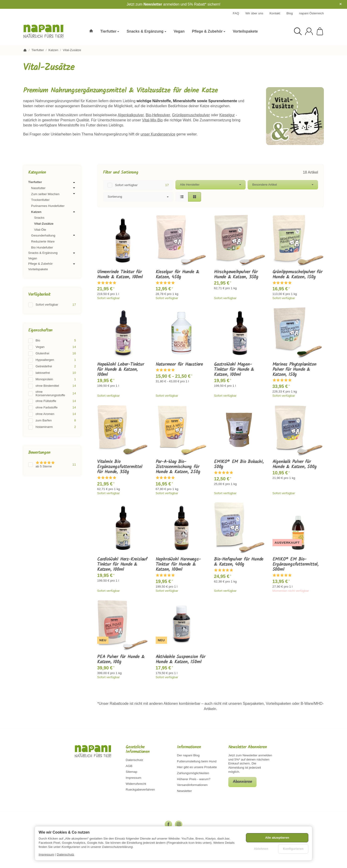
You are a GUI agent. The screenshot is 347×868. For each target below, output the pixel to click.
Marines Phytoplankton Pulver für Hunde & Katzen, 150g (294, 370)
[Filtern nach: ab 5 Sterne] (52, 465)
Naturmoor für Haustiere (179, 365)
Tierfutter (52, 182)
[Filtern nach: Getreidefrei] (52, 367)
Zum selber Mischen (54, 194)
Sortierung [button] (138, 197)
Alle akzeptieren (277, 838)
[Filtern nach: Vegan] (52, 347)
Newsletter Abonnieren (248, 747)
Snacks (39, 218)
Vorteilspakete (38, 269)
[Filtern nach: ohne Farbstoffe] (52, 408)
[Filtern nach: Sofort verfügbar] (138, 185)
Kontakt (275, 13)
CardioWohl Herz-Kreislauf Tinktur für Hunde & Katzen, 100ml (122, 564)
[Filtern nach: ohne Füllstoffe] (52, 401)
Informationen (189, 747)
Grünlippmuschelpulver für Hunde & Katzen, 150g (297, 275)
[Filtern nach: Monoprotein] (52, 380)
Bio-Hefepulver (158, 115)
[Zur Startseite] (46, 31)
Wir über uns (254, 13)
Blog (290, 13)
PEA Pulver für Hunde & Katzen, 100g (121, 659)
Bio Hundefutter (42, 247)
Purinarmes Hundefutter (48, 206)
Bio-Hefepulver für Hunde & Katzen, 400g (239, 562)
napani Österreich (311, 13)
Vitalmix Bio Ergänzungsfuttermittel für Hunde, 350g (120, 467)
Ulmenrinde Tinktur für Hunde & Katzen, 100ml (120, 275)
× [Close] (341, 4)
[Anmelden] (309, 31)
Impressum (46, 854)
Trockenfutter (40, 200)
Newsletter (153, 4)
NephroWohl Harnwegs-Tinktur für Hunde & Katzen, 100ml (178, 564)
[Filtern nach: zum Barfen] (52, 421)
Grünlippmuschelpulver (191, 115)
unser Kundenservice (158, 134)
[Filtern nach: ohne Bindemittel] (52, 386)
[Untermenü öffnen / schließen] (74, 182)
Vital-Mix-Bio (152, 120)
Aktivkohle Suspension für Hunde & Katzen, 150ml (181, 659)
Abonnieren (242, 782)
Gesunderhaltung (54, 235)
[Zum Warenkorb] (320, 31)
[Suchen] (298, 31)
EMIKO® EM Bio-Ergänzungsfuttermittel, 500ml (296, 564)
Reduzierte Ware (43, 241)
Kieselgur (227, 115)
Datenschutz (65, 854)
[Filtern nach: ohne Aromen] (52, 414)
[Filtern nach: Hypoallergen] (52, 360)
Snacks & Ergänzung (52, 253)
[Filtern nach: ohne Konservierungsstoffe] (52, 394)
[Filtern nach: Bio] (52, 341)
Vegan (33, 258)
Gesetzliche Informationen (138, 750)
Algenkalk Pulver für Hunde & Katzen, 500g (295, 464)
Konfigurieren (293, 849)
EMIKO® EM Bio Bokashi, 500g (239, 464)
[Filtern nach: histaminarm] (52, 427)
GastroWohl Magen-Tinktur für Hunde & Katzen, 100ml (234, 370)
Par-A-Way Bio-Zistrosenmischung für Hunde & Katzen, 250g (178, 467)
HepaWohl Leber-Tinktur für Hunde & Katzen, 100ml (121, 370)
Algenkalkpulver (131, 115)
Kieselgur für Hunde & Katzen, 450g (177, 275)
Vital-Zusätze (44, 224)
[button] (211, 191)
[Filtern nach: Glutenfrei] (52, 354)
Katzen (54, 212)
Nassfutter (54, 188)
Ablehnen (261, 849)
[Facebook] (168, 824)
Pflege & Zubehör (52, 264)
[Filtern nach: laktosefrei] (52, 373)
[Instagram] (179, 824)
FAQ (236, 13)
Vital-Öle (40, 230)
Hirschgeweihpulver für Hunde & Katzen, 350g (236, 275)
